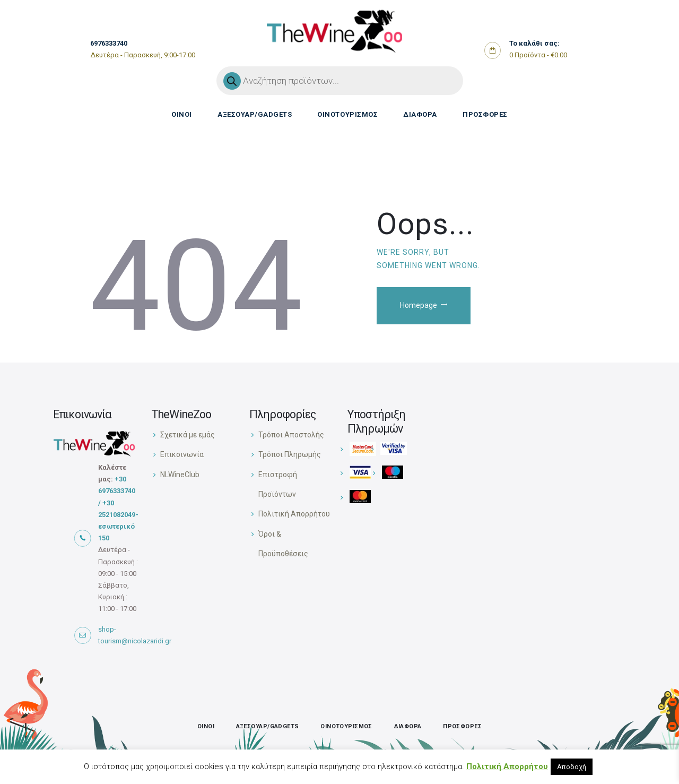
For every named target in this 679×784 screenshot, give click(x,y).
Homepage (419, 306)
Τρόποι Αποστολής (291, 435)
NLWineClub (180, 475)
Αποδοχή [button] (572, 767)
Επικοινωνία (182, 454)
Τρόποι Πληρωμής (290, 454)
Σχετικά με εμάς (188, 435)
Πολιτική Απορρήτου (294, 514)
